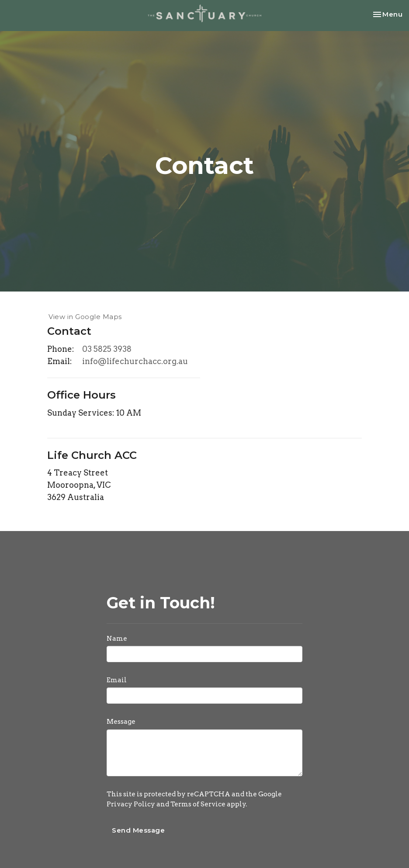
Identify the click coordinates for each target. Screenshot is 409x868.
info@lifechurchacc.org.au (135, 361)
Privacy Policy (131, 804)
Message (121, 722)
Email (117, 680)
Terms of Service (198, 804)
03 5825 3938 (107, 349)
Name (117, 639)
